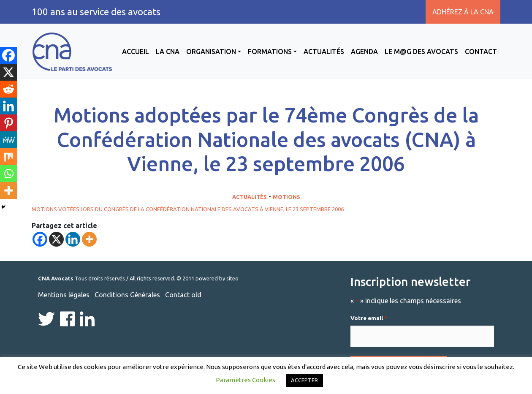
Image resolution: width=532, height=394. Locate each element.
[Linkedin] (73, 239)
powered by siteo (217, 278)
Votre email (369, 318)
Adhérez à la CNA (463, 12)
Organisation (211, 52)
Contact (481, 52)
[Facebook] (40, 239)
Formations (270, 52)
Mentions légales (64, 295)
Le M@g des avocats (421, 52)
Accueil (136, 52)
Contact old (183, 295)
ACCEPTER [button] (304, 380)
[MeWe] (8, 140)
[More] (89, 239)
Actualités (324, 52)
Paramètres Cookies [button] (246, 380)
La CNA (168, 52)
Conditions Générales (127, 295)
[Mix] (8, 157)
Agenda (364, 52)
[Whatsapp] (8, 174)
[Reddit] (8, 89)
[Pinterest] (8, 123)
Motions (286, 197)
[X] (56, 239)
